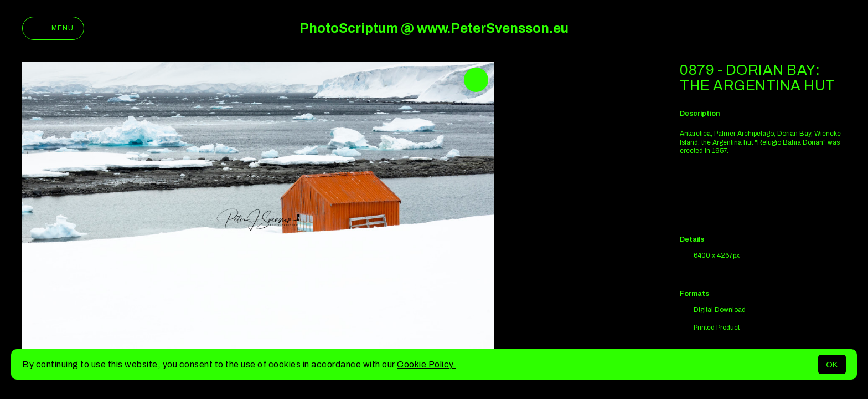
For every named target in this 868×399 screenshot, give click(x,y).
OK (832, 364)
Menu (53, 28)
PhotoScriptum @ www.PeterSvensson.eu (434, 28)
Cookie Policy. (426, 364)
